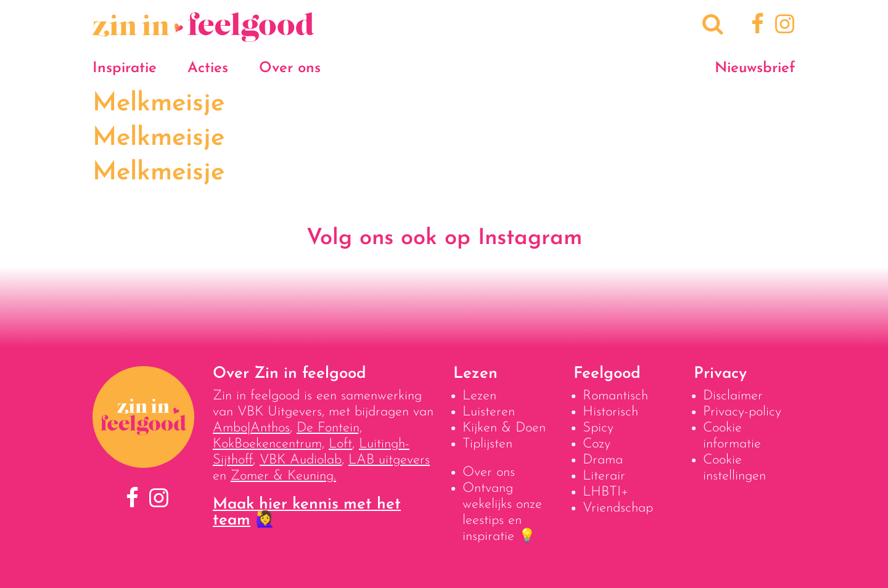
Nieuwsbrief (755, 68)
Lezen (479, 396)
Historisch (610, 412)
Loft (340, 444)
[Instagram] (782, 26)
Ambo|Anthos (251, 428)
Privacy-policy (742, 412)
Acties (208, 68)
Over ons (290, 68)
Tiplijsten (487, 444)
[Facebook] (756, 26)
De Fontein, (329, 428)
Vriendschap (618, 508)
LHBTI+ (606, 492)
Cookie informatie (732, 436)
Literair (604, 476)
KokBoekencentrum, (269, 444)
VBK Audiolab (301, 460)
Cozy (597, 444)
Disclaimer (733, 396)
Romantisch (615, 396)
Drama (603, 460)
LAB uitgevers (389, 460)
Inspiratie (125, 68)
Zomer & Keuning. (283, 476)
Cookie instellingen (734, 468)
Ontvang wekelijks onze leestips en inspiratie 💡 (502, 512)
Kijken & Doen (504, 428)
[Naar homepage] (203, 35)
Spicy (598, 428)
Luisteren (489, 412)
